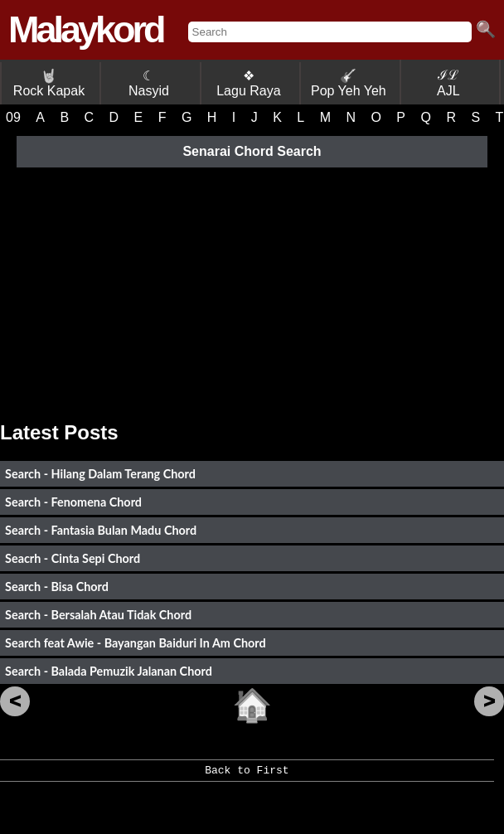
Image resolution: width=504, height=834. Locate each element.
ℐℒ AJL (448, 83)
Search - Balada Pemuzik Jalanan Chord (109, 671)
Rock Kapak (49, 83)
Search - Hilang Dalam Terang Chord (100, 474)
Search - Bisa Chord (57, 587)
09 (13, 117)
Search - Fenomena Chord (73, 502)
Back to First (247, 776)
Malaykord (86, 29)
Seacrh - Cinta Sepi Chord (73, 558)
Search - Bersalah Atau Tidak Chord (98, 615)
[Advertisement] (252, 289)
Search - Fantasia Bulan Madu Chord (101, 530)
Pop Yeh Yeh (349, 83)
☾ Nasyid (149, 83)
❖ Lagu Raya (248, 83)
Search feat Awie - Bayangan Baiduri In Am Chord (136, 643)
